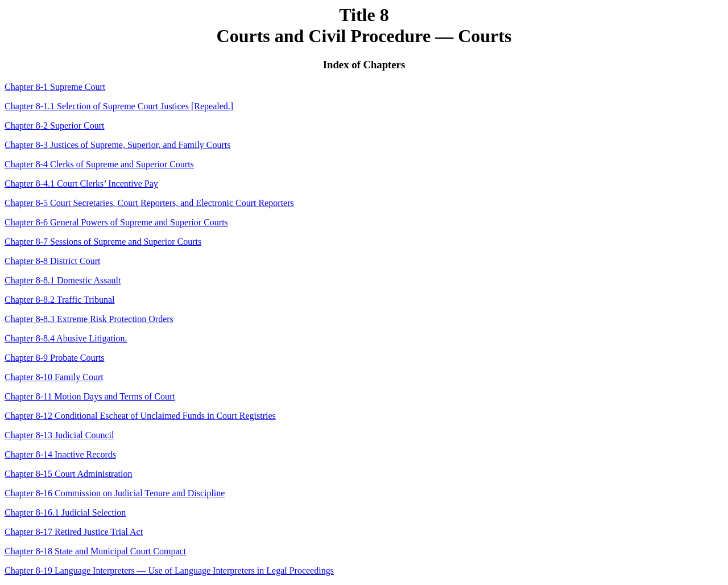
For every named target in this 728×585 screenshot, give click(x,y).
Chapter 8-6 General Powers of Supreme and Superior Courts (116, 222)
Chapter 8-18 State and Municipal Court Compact (95, 551)
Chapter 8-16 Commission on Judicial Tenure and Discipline (115, 493)
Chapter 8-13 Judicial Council (59, 435)
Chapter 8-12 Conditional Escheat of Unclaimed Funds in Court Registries (140, 416)
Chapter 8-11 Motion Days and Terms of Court (90, 396)
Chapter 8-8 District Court (52, 261)
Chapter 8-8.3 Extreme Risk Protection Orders (89, 319)
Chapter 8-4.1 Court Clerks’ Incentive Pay (81, 184)
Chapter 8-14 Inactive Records (60, 454)
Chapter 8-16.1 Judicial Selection (65, 512)
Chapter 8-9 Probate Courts (55, 358)
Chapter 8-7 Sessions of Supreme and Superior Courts (103, 242)
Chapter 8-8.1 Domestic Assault (63, 280)
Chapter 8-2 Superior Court (55, 125)
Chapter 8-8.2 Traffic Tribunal (59, 300)
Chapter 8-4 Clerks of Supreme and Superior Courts (99, 164)
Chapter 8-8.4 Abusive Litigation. (66, 338)
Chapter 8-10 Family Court (54, 377)
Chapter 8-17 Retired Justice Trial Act (74, 532)
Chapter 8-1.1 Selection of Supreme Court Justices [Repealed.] (119, 106)
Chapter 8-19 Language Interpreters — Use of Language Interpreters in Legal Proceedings (169, 570)
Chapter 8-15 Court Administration (68, 474)
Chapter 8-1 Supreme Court (55, 87)
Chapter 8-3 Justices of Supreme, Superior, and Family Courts (118, 145)
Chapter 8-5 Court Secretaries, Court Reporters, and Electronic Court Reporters (149, 203)
